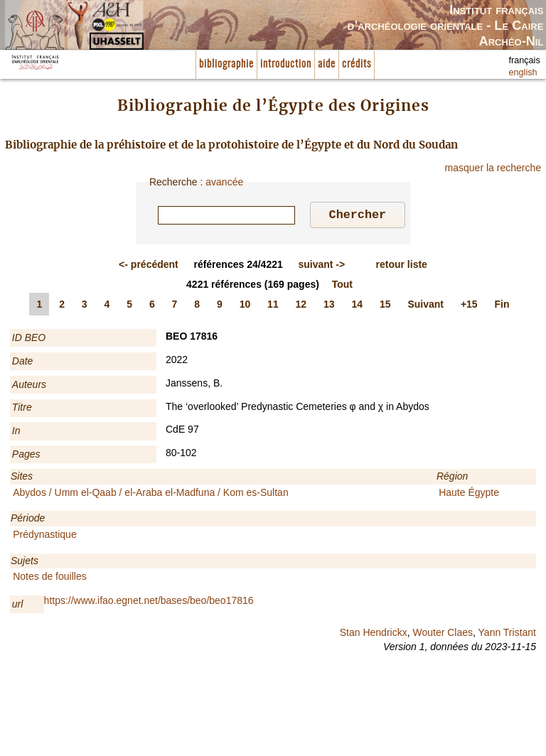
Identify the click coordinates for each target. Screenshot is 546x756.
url (18, 606)
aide (327, 64)
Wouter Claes (443, 634)
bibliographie (226, 64)
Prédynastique (45, 536)
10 (245, 306)
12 (301, 306)
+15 (469, 306)
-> (321, 266)
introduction (286, 64)
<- (149, 266)
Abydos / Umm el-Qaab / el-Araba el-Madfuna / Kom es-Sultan (151, 495)
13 (329, 306)
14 (358, 306)
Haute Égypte (469, 495)
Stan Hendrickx (374, 634)
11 (273, 306)
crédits (357, 64)
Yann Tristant (507, 634)
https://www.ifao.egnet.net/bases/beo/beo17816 (149, 603)
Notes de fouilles (50, 578)
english (523, 72)
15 (385, 306)
